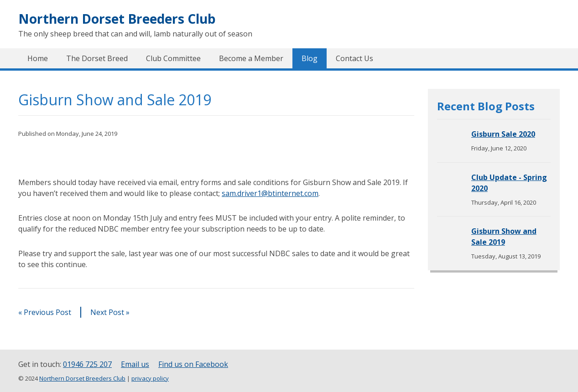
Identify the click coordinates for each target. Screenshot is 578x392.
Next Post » (110, 312)
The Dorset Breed (97, 58)
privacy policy (150, 378)
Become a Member (251, 58)
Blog (310, 58)
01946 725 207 (87, 364)
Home (38, 58)
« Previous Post (45, 312)
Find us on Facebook (193, 364)
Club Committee (173, 58)
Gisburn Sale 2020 (503, 134)
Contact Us (354, 58)
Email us (135, 364)
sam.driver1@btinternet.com (270, 193)
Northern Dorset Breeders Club (117, 19)
